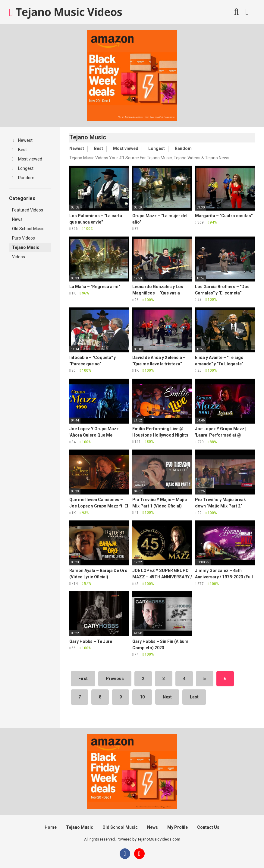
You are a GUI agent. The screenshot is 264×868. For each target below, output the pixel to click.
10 (142, 697)
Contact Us (208, 827)
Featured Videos (28, 210)
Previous (115, 679)
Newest (23, 140)
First (83, 679)
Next (167, 697)
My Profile (178, 827)
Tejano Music (26, 247)
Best (19, 150)
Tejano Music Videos (66, 12)
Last (194, 697)
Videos (19, 257)
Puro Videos (24, 238)
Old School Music (28, 229)
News (17, 219)
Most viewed (27, 159)
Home (51, 827)
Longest (23, 168)
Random (23, 178)
